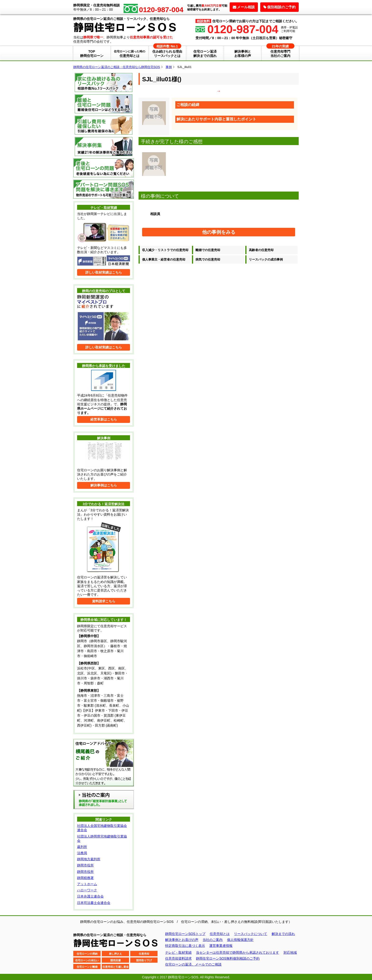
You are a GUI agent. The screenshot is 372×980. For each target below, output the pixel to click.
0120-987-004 (243, 29)
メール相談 (244, 7)
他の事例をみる (219, 232)
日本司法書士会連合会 (94, 903)
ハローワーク (87, 890)
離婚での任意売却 (208, 250)
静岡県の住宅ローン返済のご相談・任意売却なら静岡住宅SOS (117, 67)
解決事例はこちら (104, 485)
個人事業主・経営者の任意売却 (164, 259)
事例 (169, 67)
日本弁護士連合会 (90, 896)
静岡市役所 (85, 865)
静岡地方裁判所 (89, 859)
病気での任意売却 (208, 259)
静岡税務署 (85, 878)
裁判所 (82, 847)
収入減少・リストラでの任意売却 (165, 250)
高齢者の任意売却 (261, 250)
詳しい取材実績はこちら (104, 272)
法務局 (82, 853)
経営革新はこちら (104, 419)
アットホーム (87, 884)
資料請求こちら (104, 601)
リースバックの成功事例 (266, 259)
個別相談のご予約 (279, 7)
